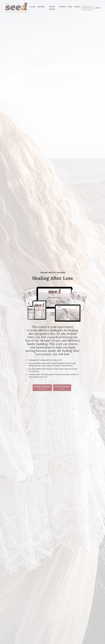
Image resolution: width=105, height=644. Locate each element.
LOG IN (98, 8)
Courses (32, 7)
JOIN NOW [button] (87, 8)
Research (63, 7)
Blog (70, 7)
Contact (77, 7)
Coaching (41, 7)
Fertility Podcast (52, 8)
